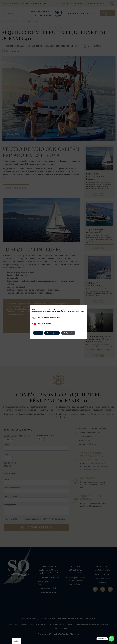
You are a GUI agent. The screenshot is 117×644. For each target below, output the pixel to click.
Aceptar (38, 333)
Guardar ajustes (53, 333)
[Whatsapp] (111, 639)
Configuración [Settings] (69, 333)
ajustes (82, 312)
